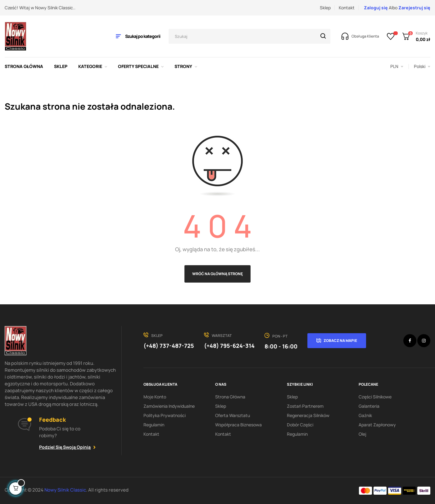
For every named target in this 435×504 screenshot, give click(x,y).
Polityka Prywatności (165, 415)
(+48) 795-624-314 (229, 346)
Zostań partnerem (305, 406)
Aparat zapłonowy (377, 425)
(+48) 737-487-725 (169, 346)
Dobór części (300, 425)
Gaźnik (365, 415)
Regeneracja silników (308, 415)
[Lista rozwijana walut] (397, 66)
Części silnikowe (375, 397)
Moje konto (155, 397)
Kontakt (347, 8)
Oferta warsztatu (233, 415)
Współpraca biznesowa (238, 425)
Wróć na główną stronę (217, 274)
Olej (362, 434)
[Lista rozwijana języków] (422, 66)
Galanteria (369, 406)
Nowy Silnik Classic (65, 490)
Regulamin (154, 425)
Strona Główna (230, 397)
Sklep (325, 8)
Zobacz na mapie (340, 341)
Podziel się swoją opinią (65, 447)
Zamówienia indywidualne (169, 406)
